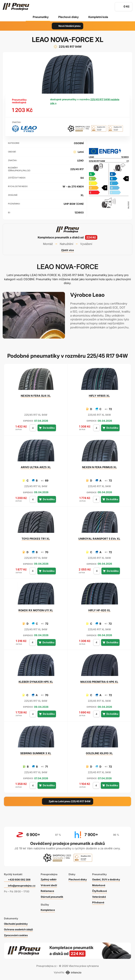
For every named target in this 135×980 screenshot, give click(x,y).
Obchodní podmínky (16, 923)
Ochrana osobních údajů (19, 929)
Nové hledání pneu (67, 26)
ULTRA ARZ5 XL (36, 467)
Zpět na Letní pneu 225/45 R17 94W (67, 801)
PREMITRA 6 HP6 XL (99, 682)
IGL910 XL (99, 753)
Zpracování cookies (16, 934)
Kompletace (48, 909)
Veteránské (100, 896)
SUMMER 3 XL (36, 753)
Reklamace (48, 890)
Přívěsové (99, 902)
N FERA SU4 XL (36, 396)
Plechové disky (68, 17)
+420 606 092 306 (20, 879)
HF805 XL (99, 396)
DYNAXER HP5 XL (36, 682)
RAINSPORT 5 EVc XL (99, 539)
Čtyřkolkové (101, 890)
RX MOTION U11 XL (36, 610)
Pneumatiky (40, 17)
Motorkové (100, 884)
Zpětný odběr (49, 879)
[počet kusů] (33, 428)
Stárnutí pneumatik (53, 896)
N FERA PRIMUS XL (99, 467)
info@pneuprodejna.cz (22, 885)
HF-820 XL (99, 610)
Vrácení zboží (49, 884)
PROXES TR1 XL (36, 539)
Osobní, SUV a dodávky (108, 879)
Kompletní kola (98, 17)
